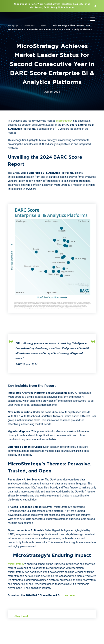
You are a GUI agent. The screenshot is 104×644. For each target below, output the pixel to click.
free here (68, 595)
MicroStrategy (64, 121)
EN (83, 19)
